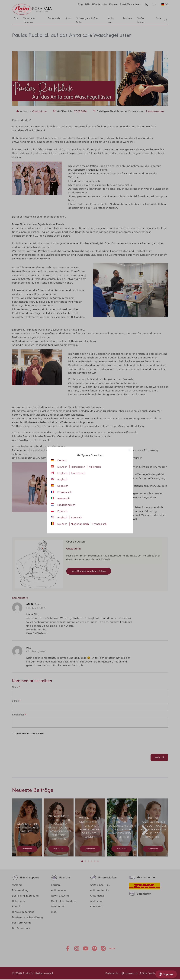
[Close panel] (130, 450)
